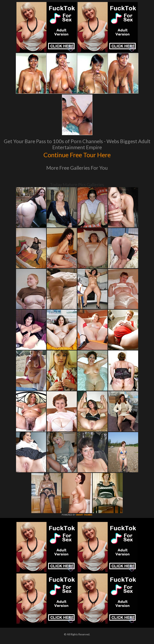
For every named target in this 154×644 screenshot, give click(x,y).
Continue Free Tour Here (77, 154)
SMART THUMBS (84, 515)
